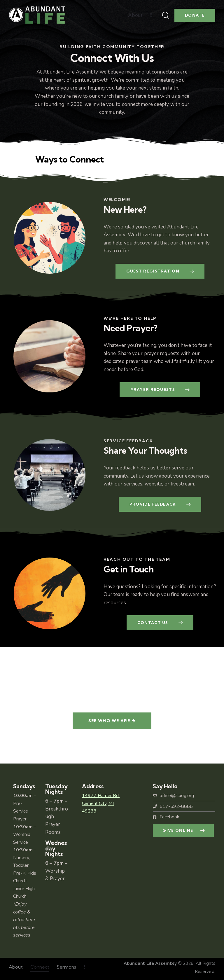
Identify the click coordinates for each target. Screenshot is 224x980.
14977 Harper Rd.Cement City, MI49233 (101, 803)
